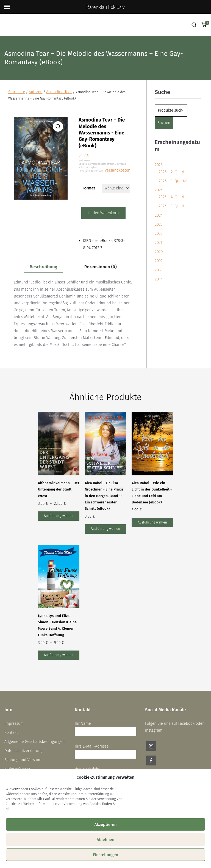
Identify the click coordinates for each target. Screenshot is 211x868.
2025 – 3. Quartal (173, 206)
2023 (159, 224)
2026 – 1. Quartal (173, 181)
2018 (159, 270)
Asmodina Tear (59, 92)
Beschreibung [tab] (44, 267)
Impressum (14, 724)
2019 (159, 261)
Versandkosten (117, 170)
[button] (58, 126)
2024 (159, 215)
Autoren (35, 92)
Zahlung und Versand (23, 760)
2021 (159, 243)
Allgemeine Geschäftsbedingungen (35, 742)
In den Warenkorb (103, 213)
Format (89, 188)
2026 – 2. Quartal (173, 172)
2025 (159, 190)
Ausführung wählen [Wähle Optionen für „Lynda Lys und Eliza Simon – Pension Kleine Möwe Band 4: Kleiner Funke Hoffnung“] (59, 655)
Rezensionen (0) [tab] (101, 267)
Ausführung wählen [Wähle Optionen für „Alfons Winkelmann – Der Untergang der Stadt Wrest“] (59, 516)
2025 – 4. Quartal (173, 197)
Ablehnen (106, 840)
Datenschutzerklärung (23, 751)
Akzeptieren (105, 825)
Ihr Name (105, 728)
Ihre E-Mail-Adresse (105, 750)
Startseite (17, 92)
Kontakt (11, 733)
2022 (159, 234)
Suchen (164, 123)
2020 (159, 252)
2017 (159, 279)
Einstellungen (106, 855)
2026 (159, 165)
